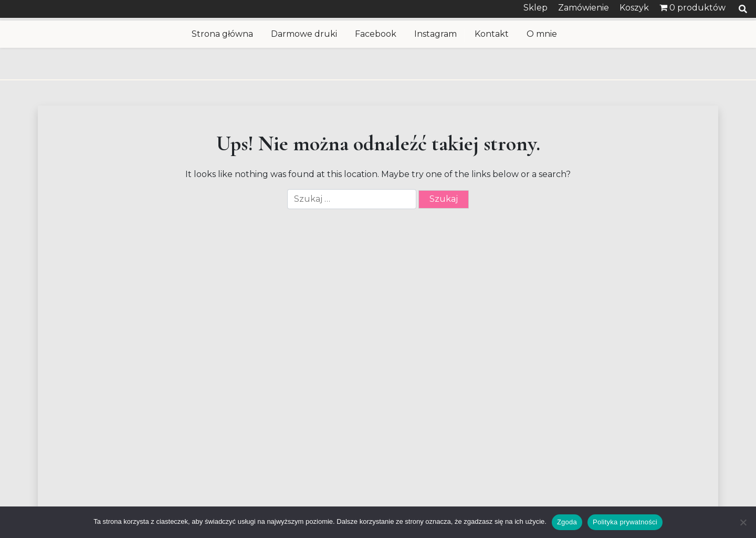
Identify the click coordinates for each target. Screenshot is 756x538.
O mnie (542, 34)
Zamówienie (584, 8)
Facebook (376, 34)
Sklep (535, 8)
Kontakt (492, 34)
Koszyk (634, 8)
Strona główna (222, 34)
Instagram (435, 34)
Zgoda (567, 522)
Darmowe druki (304, 34)
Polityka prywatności (625, 522)
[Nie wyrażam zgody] (743, 522)
